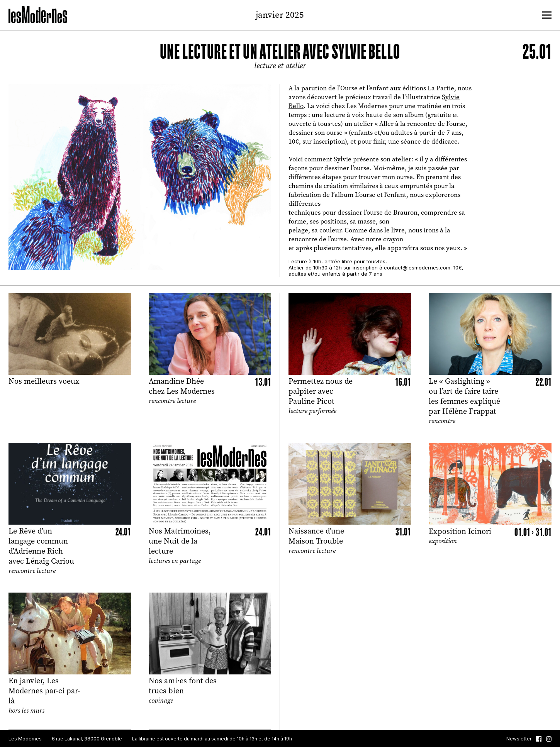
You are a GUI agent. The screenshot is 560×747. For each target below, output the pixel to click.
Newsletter (519, 739)
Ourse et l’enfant (364, 88)
